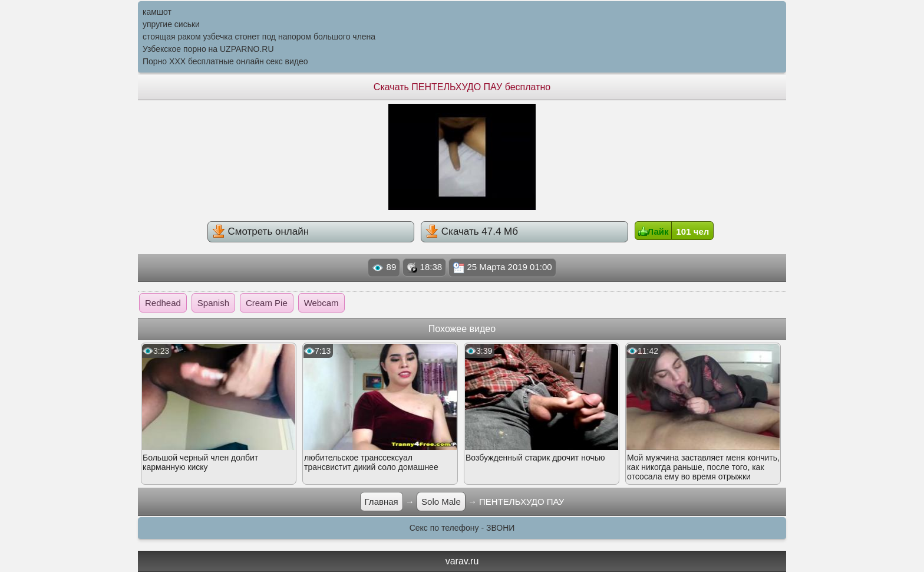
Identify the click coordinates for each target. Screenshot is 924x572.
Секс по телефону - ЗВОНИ (462, 528)
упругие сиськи (171, 24)
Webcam (321, 303)
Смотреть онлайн (260, 231)
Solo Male (441, 502)
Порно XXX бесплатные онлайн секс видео (225, 61)
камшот (157, 12)
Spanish (213, 303)
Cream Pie (267, 303)
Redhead (163, 303)
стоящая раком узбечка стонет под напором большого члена (259, 37)
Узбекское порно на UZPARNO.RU (208, 49)
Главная (382, 502)
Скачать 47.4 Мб (472, 231)
